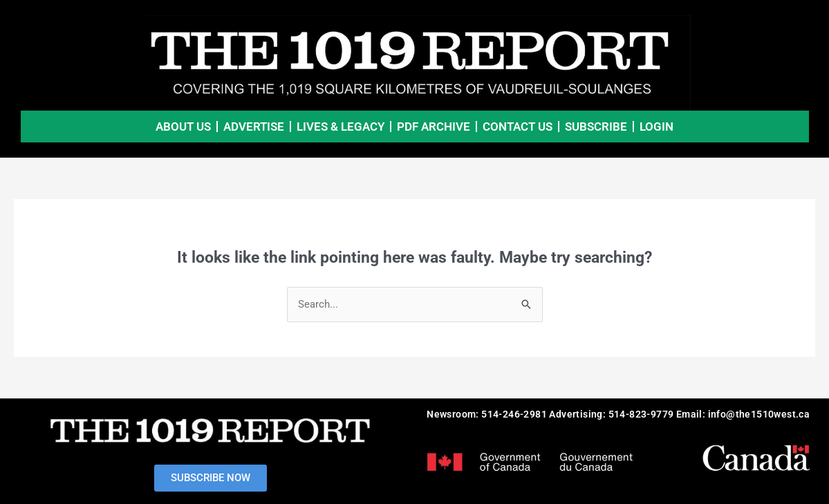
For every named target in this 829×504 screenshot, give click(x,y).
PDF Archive (434, 127)
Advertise (254, 127)
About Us (183, 127)
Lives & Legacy (341, 127)
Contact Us (518, 127)
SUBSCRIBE (596, 127)
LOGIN (656, 127)
